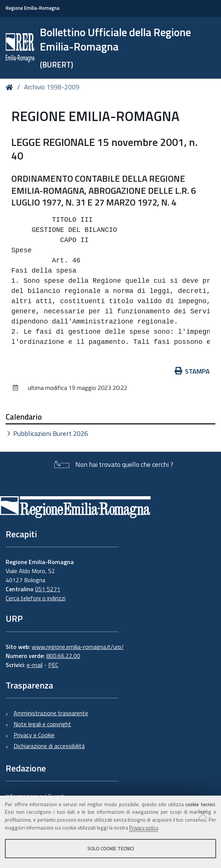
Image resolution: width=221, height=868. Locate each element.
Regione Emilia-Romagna (33, 8)
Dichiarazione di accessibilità (49, 746)
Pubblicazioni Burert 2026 (51, 433)
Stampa (192, 371)
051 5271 (48, 589)
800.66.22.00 (63, 656)
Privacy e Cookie (34, 735)
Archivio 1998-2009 (52, 87)
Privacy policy (144, 828)
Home (11, 88)
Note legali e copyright (42, 724)
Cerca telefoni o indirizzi (36, 598)
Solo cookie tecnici (111, 848)
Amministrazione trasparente (51, 713)
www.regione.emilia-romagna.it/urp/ (78, 647)
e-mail (35, 665)
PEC (53, 665)
